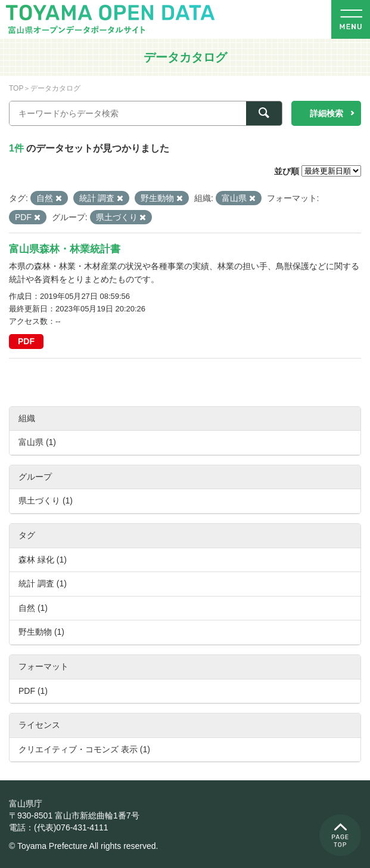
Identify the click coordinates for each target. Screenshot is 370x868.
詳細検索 (327, 113)
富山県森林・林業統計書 (65, 249)
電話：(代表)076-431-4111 (59, 827)
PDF (26, 341)
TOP (16, 88)
